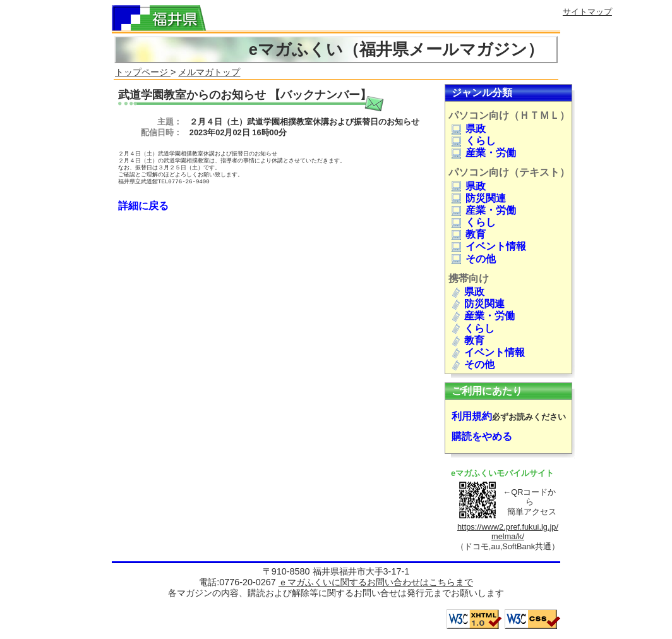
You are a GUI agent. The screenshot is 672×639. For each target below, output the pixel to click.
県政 (469, 129)
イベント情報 (489, 246)
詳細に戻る (143, 206)
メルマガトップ (209, 72)
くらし (474, 141)
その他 (474, 259)
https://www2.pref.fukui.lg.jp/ (508, 527)
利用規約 (472, 416)
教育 (469, 234)
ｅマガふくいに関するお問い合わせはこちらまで (376, 582)
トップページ (143, 72)
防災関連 (479, 198)
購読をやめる (482, 436)
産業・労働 (484, 153)
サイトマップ (587, 12)
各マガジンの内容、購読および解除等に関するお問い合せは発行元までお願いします (336, 593)
